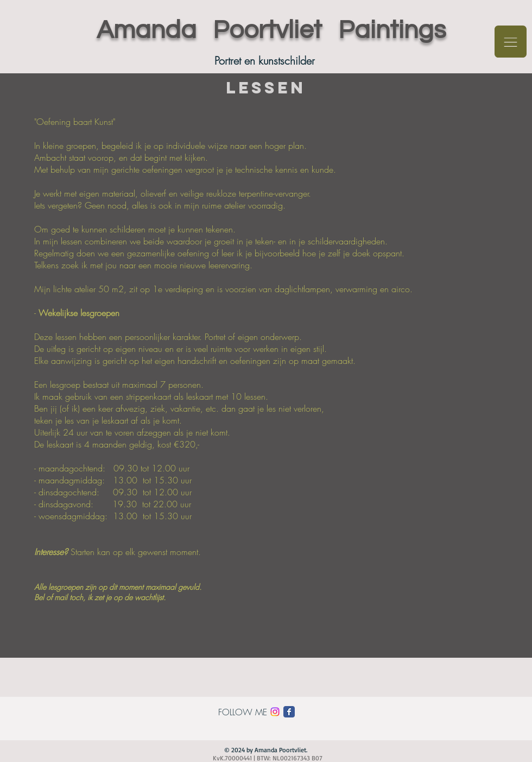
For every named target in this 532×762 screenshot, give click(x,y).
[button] (511, 42)
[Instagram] (275, 712)
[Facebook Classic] (289, 712)
